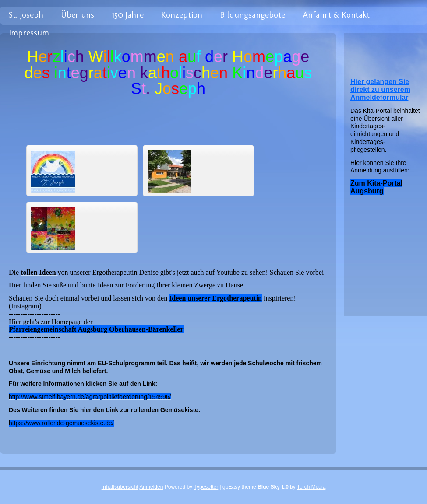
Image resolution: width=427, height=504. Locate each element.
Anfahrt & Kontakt (336, 15)
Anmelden (151, 487)
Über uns (78, 15)
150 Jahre (128, 15)
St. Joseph (26, 15)
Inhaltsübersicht (120, 487)
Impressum (29, 33)
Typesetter (206, 487)
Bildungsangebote (252, 15)
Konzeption (182, 15)
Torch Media (311, 487)
